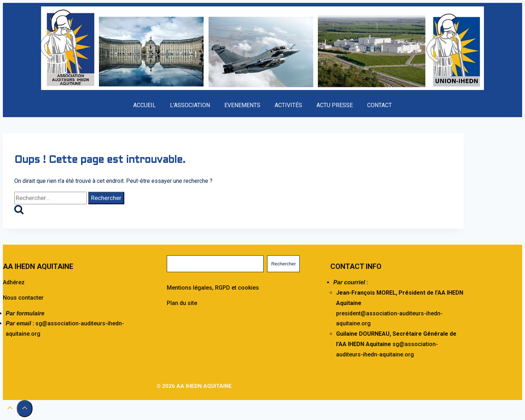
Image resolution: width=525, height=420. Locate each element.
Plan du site (182, 303)
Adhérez (14, 282)
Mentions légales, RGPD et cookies (213, 288)
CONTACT (379, 105)
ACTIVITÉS (288, 105)
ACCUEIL (144, 105)
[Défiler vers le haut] (10, 410)
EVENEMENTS (242, 105)
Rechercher (283, 264)
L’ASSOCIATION (190, 105)
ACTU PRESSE (335, 105)
